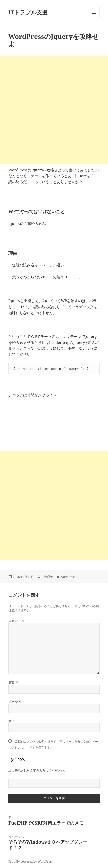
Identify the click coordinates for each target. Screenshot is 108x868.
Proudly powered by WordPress (31, 861)
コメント (17, 621)
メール (15, 702)
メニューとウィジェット (94, 17)
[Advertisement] (54, 110)
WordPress (68, 577)
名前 (13, 682)
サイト (13, 721)
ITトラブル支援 (28, 12)
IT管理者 (47, 577)
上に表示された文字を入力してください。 (38, 770)
